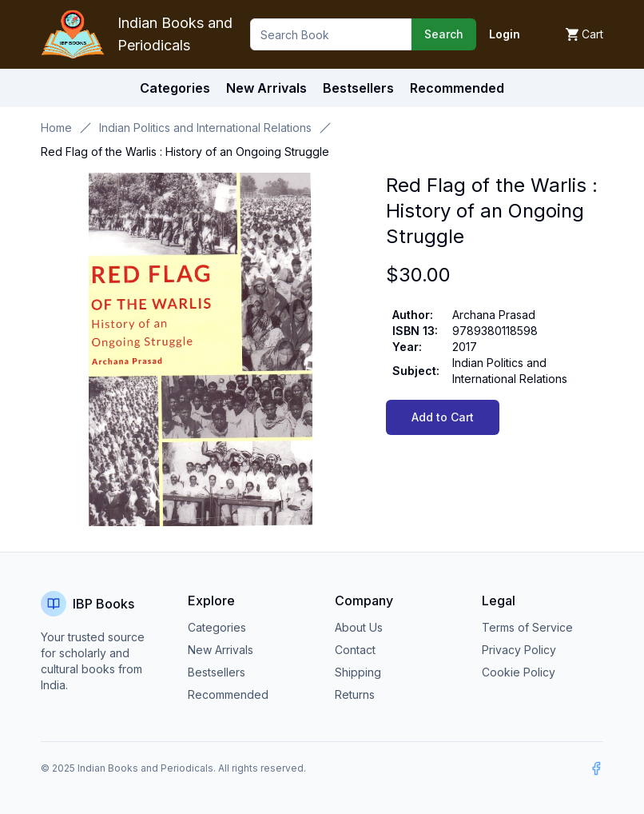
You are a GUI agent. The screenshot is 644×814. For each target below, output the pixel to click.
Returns (355, 694)
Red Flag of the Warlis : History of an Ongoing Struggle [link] (185, 152)
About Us (359, 627)
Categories (175, 88)
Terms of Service (527, 627)
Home (56, 128)
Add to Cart (443, 417)
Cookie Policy (519, 672)
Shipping (358, 672)
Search (444, 34)
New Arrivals (221, 650)
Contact (355, 650)
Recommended (228, 694)
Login (505, 34)
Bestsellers (217, 672)
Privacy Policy (519, 650)
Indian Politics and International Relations (205, 128)
